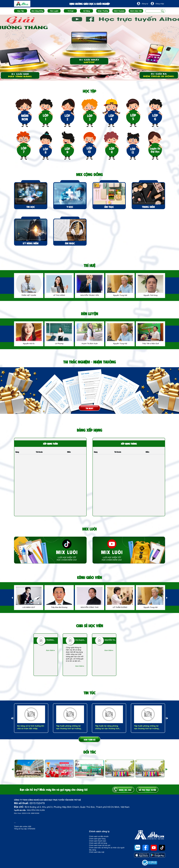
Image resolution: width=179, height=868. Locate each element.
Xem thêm (50, 650)
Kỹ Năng (86, 11)
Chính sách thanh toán (98, 841)
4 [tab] (93, 78)
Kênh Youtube (119, 11)
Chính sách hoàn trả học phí (100, 845)
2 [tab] (88, 78)
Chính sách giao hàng (97, 838)
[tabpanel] (89, 48)
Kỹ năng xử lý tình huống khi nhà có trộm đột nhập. (31, 727)
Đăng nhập (157, 4)
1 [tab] (86, 78)
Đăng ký (142, 4)
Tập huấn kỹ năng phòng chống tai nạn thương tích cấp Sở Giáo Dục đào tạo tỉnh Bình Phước (109, 727)
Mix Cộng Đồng (37, 11)
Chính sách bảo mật (97, 852)
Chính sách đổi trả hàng (98, 843)
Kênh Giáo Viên (136, 11)
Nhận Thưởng (103, 11)
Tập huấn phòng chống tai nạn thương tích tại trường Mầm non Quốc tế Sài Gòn (68, 727)
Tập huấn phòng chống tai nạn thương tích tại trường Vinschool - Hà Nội (146, 727)
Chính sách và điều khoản (99, 836)
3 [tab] (91, 78)
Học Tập (20, 11)
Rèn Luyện (54, 11)
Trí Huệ (70, 11)
